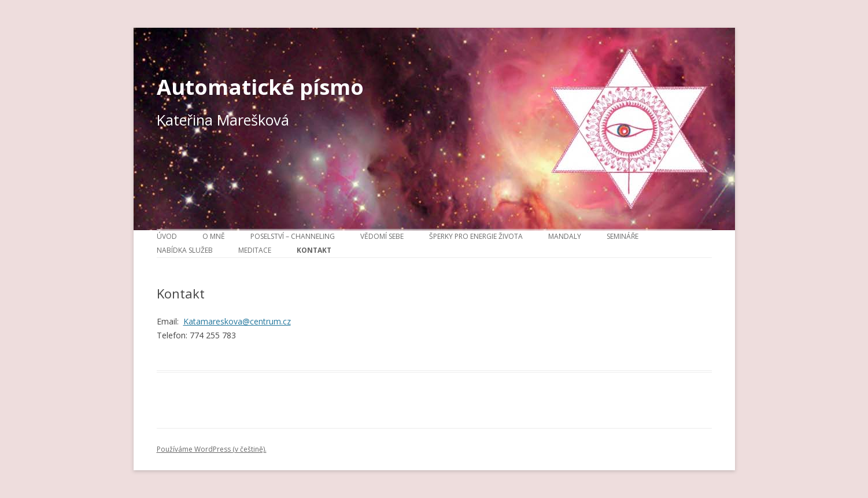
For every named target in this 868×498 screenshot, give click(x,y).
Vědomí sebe (382, 236)
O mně (214, 236)
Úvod (167, 236)
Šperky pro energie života (476, 236)
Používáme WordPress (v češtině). (212, 449)
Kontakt (314, 250)
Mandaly (565, 236)
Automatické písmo (260, 87)
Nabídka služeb (185, 250)
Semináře (623, 236)
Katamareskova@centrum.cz (237, 321)
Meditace (255, 250)
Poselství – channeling (293, 236)
